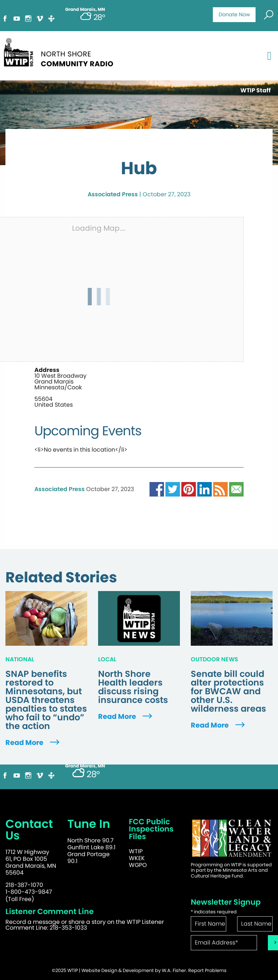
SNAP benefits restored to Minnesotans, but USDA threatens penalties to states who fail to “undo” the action (46, 700)
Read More (33, 743)
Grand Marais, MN (85, 766)
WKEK (137, 858)
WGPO (138, 865)
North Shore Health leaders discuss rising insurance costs (133, 687)
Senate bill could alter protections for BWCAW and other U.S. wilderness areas (228, 691)
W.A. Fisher (174, 970)
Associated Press (113, 194)
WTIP (136, 851)
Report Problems (207, 970)
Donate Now (234, 14)
